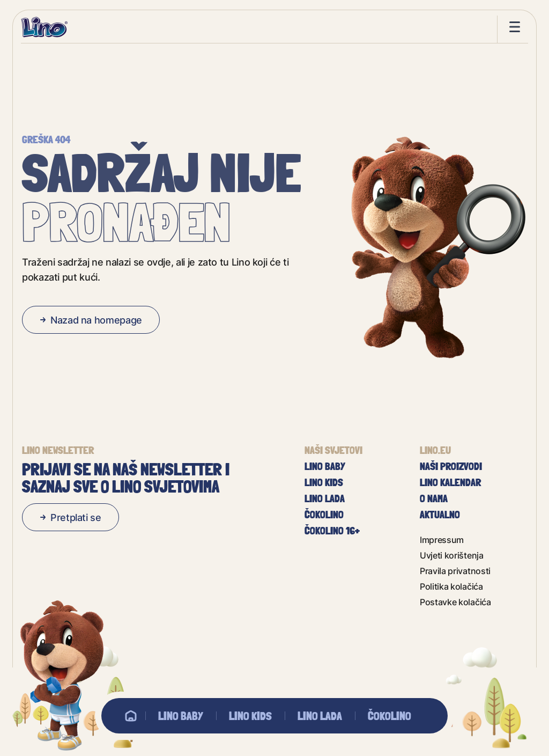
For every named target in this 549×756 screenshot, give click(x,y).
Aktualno (440, 515)
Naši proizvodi (451, 466)
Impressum (442, 540)
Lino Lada (320, 716)
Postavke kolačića (455, 602)
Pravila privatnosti (455, 571)
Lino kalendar (450, 482)
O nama (434, 498)
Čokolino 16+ (332, 531)
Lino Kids (250, 716)
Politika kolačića (451, 586)
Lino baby (181, 716)
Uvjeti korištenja (452, 555)
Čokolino (390, 716)
